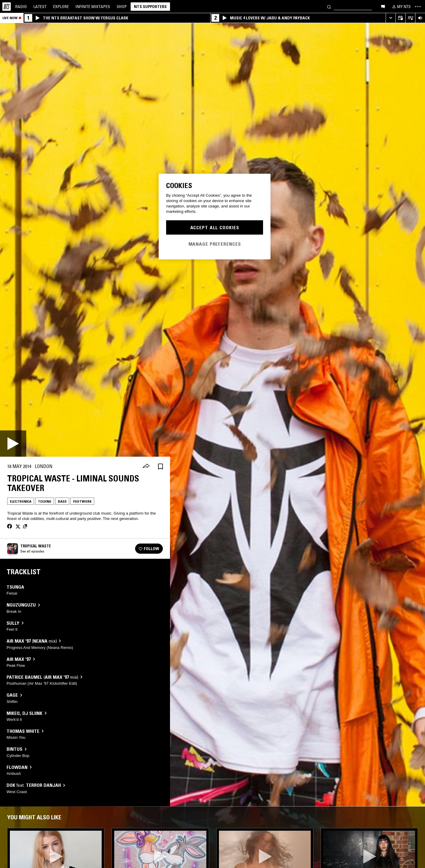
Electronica (21, 501)
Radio (21, 7)
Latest (40, 7)
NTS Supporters (150, 7)
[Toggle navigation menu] (418, 7)
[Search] (329, 6)
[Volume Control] (420, 18)
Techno (45, 501)
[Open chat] (383, 6)
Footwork (82, 501)
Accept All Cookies (215, 227)
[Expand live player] (391, 18)
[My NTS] (401, 7)
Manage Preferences (215, 244)
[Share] (146, 467)
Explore (61, 7)
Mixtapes (93, 7)
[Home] (7, 7)
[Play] (13, 444)
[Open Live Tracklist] (410, 18)
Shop (122, 7)
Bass (62, 501)
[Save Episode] (160, 466)
